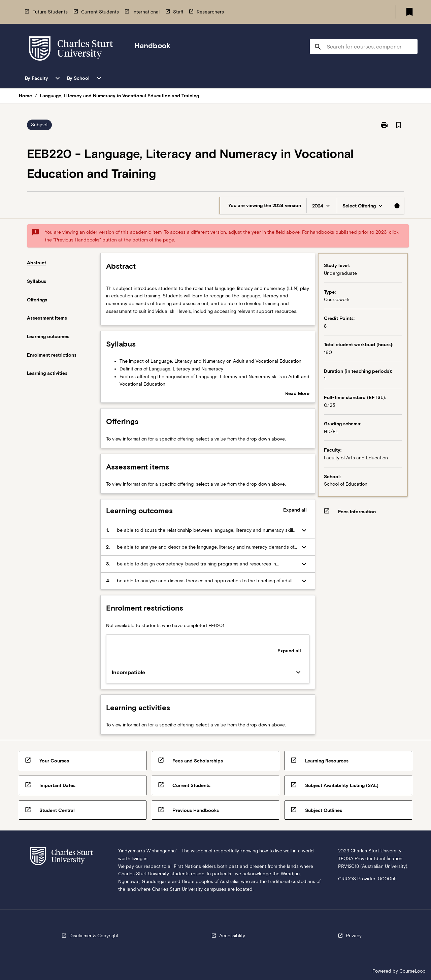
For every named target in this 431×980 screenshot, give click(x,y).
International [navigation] (146, 12)
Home (25, 96)
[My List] (409, 12)
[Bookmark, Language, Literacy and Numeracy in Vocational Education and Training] (399, 125)
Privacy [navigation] (354, 936)
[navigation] (71, 50)
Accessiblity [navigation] (232, 936)
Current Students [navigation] (100, 12)
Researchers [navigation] (210, 12)
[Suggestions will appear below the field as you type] (364, 46)
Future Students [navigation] (50, 12)
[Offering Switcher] (363, 206)
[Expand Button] (304, 530)
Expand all (295, 510)
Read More (297, 394)
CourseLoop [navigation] (412, 971)
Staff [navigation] (178, 12)
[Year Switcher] (322, 206)
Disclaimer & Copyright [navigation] (94, 936)
